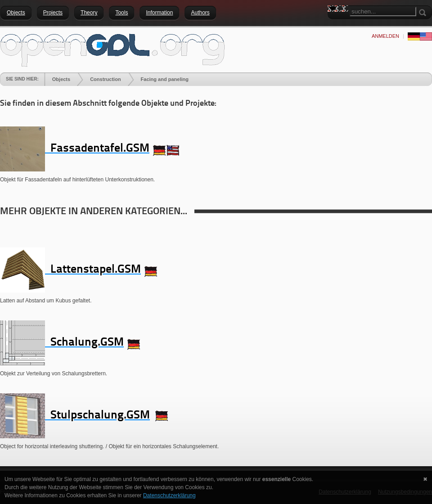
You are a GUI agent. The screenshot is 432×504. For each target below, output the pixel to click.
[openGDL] (112, 49)
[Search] (383, 11)
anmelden (385, 36)
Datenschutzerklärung (169, 495)
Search (334, 25)
